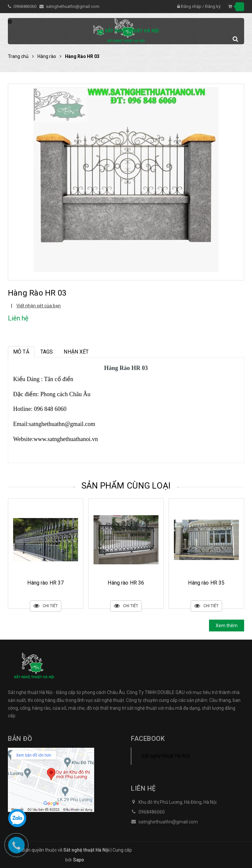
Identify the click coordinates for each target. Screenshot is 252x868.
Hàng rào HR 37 (126, 583)
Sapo (79, 860)
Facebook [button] (148, 739)
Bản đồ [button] (20, 739)
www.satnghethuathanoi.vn (66, 439)
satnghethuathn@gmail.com (73, 6)
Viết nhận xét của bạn (39, 306)
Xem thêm (227, 626)
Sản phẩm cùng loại (126, 486)
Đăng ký (213, 6)
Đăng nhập (191, 6)
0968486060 (25, 6)
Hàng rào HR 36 (206, 583)
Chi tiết (46, 606)
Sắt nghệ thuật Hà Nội (166, 756)
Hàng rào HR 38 (45, 583)
